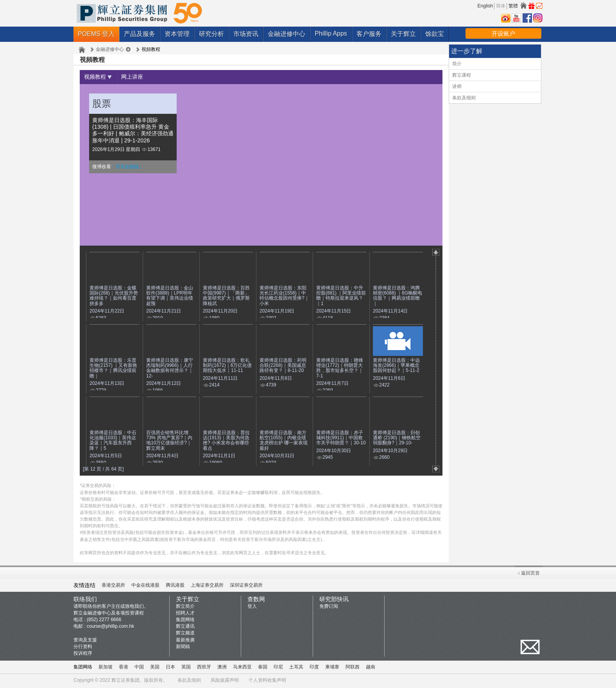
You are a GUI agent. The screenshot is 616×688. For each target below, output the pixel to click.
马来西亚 (242, 668)
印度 (314, 668)
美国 (155, 668)
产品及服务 (140, 34)
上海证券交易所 (207, 586)
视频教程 (99, 77)
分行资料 (83, 648)
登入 (252, 607)
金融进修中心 (287, 34)
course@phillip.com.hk (110, 627)
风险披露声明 (225, 681)
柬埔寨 (332, 668)
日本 (170, 668)
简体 (501, 6)
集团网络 (185, 621)
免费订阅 (329, 607)
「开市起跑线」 (127, 168)
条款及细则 (464, 98)
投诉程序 (83, 654)
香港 (124, 668)
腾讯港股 (175, 586)
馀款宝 (435, 34)
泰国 (263, 668)
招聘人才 (185, 614)
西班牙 (204, 668)
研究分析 (211, 34)
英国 (186, 668)
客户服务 (369, 34)
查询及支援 (85, 641)
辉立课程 (462, 75)
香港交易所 (113, 586)
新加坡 (106, 668)
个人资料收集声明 (267, 681)
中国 (139, 668)
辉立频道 (185, 634)
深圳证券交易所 (246, 586)
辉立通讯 (185, 627)
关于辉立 (403, 34)
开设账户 (503, 33)
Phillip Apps (331, 33)
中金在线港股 (145, 586)
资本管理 (177, 34)
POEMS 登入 (96, 34)
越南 (371, 668)
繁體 (513, 6)
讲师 (457, 86)
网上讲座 (137, 77)
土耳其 (296, 668)
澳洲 (222, 668)
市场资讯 (246, 34)
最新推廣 (185, 641)
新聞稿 (183, 648)
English (485, 6)
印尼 (278, 668)
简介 (457, 64)
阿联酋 (353, 668)
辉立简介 (185, 607)
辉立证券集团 (125, 681)
